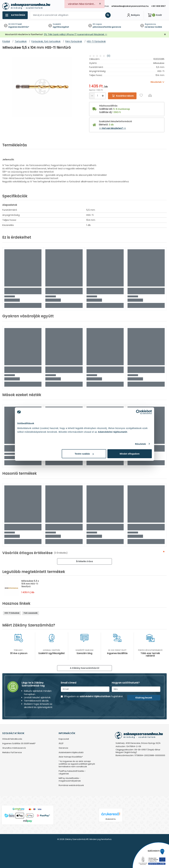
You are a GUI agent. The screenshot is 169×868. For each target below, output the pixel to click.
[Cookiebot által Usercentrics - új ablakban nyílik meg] (138, 412)
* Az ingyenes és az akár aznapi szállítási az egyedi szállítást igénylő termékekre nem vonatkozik (77, 764)
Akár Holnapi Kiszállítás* (71, 757)
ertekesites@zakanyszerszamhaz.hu (130, 6)
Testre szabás (84, 454)
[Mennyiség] (97, 96)
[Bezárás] (165, 34)
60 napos (97, 24)
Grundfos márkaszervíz (14, 748)
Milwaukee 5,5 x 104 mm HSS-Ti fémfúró (30, 584)
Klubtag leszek (144, 698)
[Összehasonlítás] (150, 95)
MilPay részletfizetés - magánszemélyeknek (70, 780)
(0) (109, 56)
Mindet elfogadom (130, 454)
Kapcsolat (64, 739)
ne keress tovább (153, 27)
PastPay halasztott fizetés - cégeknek (72, 773)
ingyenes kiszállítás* (19, 27)
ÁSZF (61, 744)
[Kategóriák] (15, 15)
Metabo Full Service (12, 753)
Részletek (140, 444)
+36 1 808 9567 (158, 6)
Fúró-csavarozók (31, 613)
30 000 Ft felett (15, 24)
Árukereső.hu (111, 819)
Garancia (63, 748)
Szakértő (57, 24)
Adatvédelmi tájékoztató (71, 753)
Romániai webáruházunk (71, 785)
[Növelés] (103, 96)
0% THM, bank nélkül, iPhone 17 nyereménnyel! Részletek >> (76, 34)
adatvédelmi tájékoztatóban (95, 696)
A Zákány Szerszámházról (85, 668)
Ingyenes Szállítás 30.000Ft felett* (19, 744)
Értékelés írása (84, 561)
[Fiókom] (133, 15)
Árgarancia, (150, 24)
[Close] (100, 4)
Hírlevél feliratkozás (12, 739)
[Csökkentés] (92, 96)
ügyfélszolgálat (61, 27)
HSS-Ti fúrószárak (12, 613)
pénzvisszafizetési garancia (107, 27)
